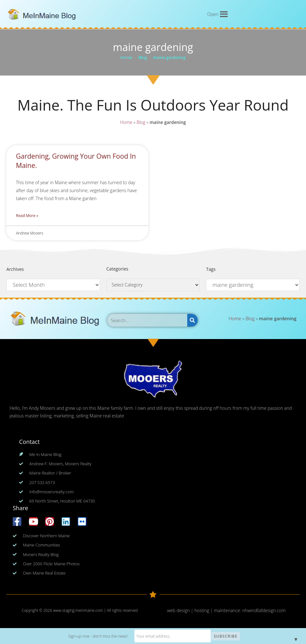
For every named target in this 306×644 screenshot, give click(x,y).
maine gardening (169, 57)
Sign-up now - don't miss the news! (98, 636)
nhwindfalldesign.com (264, 610)
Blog (141, 122)
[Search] (192, 320)
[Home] (126, 57)
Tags (211, 269)
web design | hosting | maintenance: (205, 610)
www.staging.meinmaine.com (78, 610)
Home (126, 122)
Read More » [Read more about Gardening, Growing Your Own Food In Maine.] (27, 216)
